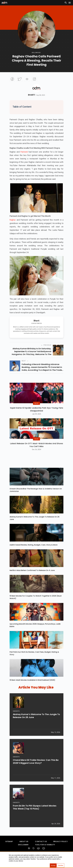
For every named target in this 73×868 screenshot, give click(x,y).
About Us (24, 849)
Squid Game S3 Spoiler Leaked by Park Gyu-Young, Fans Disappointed (37, 413)
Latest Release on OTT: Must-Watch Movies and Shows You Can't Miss (37, 453)
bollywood (36, 53)
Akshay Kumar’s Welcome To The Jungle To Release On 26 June (34, 526)
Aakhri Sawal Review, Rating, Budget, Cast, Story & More (33, 553)
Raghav (13, 220)
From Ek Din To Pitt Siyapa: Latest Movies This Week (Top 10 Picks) (35, 817)
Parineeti (24, 152)
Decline (61, 865)
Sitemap (9, 849)
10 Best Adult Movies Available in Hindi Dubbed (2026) (32, 688)
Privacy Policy (60, 849)
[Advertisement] (8, 44)
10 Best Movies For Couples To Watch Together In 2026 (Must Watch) (36, 605)
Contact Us (41, 849)
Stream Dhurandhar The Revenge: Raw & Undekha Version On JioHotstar (36, 498)
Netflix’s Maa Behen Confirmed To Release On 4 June (32, 578)
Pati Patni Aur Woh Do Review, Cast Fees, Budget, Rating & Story (34, 661)
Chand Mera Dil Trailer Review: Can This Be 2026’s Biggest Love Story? (36, 771)
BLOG (36, 407)
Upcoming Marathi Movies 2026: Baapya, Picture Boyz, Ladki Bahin (35, 633)
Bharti (32, 95)
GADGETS (16, 721)
